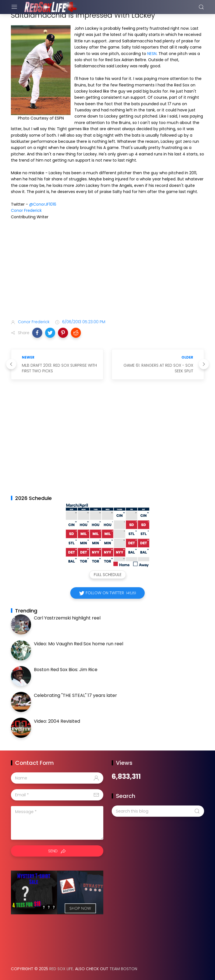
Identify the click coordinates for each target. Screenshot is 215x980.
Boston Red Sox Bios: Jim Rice (66, 670)
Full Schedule (108, 575)
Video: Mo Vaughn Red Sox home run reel (79, 644)
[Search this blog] (158, 811)
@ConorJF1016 (43, 204)
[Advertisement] (107, 270)
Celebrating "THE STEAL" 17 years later (75, 695)
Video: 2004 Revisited (57, 721)
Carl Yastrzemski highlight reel (67, 618)
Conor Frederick (26, 210)
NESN (152, 54)
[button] (37, 333)
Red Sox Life (61, 969)
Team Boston (123, 969)
